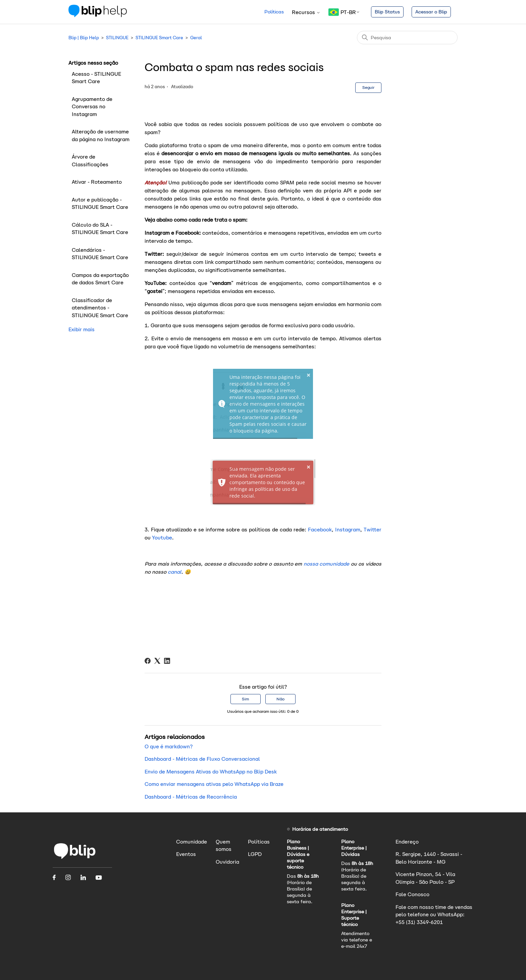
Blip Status (387, 12)
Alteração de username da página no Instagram (101, 135)
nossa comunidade (326, 564)
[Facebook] (148, 661)
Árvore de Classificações (90, 161)
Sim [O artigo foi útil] (245, 699)
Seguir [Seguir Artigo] (368, 87)
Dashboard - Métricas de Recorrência (191, 797)
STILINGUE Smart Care (159, 38)
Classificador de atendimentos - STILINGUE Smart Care (100, 308)
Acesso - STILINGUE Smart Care (96, 78)
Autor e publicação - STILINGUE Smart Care (100, 204)
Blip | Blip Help (84, 38)
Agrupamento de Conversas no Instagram (92, 107)
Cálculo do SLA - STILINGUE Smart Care (100, 229)
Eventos (186, 854)
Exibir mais (82, 329)
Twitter (372, 530)
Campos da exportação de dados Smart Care (100, 279)
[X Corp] (157, 661)
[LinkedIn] (167, 661)
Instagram (347, 530)
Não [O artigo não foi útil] (280, 699)
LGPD (255, 854)
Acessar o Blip (431, 12)
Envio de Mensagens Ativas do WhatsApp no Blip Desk (211, 772)
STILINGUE (117, 38)
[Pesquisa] (407, 38)
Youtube (161, 538)
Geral (196, 38)
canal (175, 572)
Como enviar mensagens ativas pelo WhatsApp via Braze (214, 784)
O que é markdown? (169, 746)
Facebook (319, 530)
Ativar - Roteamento (97, 182)
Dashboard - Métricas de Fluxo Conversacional (202, 759)
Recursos (306, 12)
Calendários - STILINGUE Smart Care (100, 254)
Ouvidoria (227, 862)
